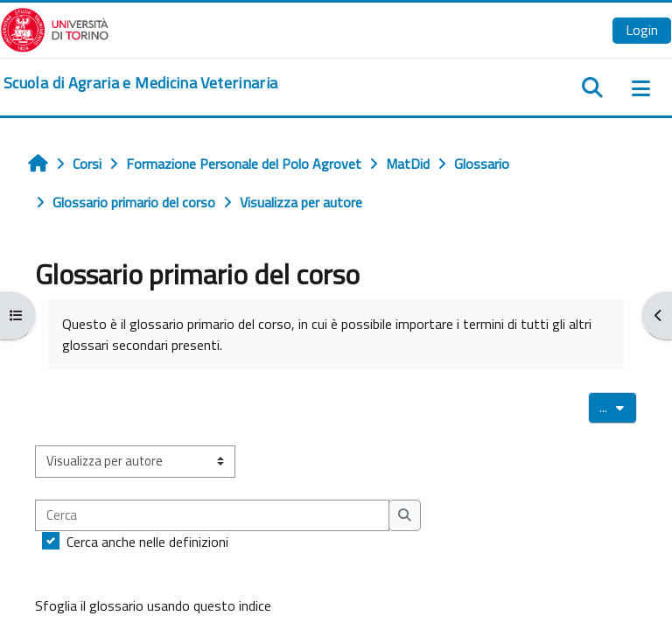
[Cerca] (212, 515)
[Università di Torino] (55, 28)
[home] (140, 83)
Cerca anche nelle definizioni (147, 542)
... (618, 407)
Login (642, 30)
